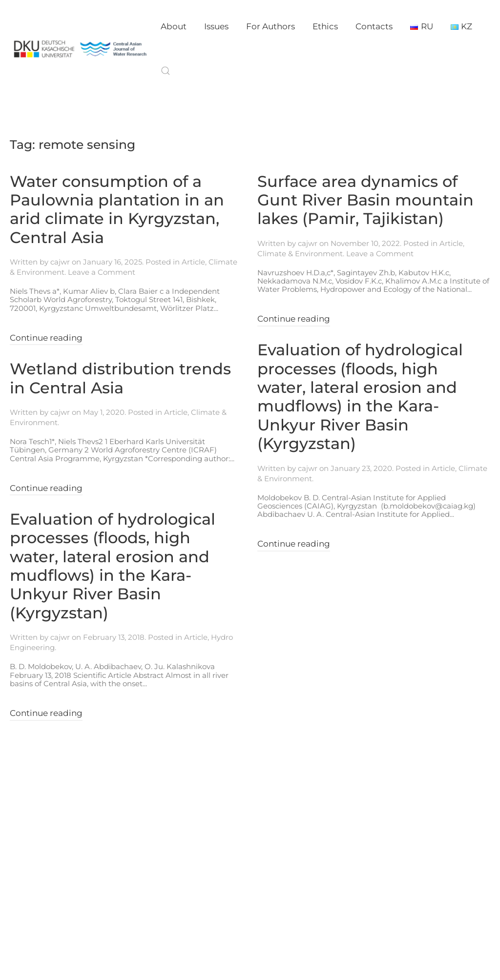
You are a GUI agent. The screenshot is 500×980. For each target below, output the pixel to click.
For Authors (271, 26)
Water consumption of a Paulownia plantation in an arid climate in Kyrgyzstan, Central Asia (117, 209)
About (174, 26)
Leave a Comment (102, 272)
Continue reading (46, 338)
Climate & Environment (300, 254)
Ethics (325, 26)
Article (193, 262)
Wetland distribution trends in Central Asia (120, 378)
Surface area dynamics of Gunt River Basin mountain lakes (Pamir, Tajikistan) (365, 200)
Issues (216, 26)
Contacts (374, 26)
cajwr (60, 262)
